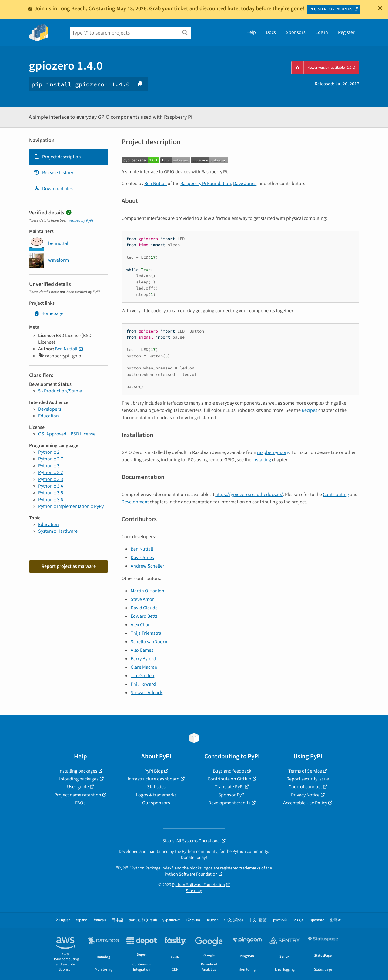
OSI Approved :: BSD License (67, 434)
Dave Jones (245, 184)
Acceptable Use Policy (305, 803)
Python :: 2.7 (51, 459)
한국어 (336, 920)
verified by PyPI (81, 220)
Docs (271, 32)
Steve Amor (142, 599)
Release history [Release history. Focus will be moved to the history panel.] (53, 173)
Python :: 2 (49, 452)
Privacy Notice (305, 795)
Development (135, 502)
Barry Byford (143, 659)
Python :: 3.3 (51, 479)
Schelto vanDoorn (149, 642)
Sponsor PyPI (232, 795)
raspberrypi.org (273, 452)
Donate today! (194, 857)
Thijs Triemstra (146, 633)
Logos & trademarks (156, 795)
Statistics (156, 787)
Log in (322, 32)
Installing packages (78, 771)
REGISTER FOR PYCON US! (331, 9)
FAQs (80, 803)
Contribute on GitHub (229, 779)
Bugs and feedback (232, 771)
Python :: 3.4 (51, 486)
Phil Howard (143, 684)
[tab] (69, 157)
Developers (50, 409)
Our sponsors (156, 803)
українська (171, 920)
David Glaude (144, 608)
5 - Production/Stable (60, 391)
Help (251, 32)
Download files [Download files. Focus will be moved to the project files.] (53, 189)
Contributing (336, 495)
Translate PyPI (229, 787)
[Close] (380, 8)
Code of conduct (305, 787)
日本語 (117, 920)
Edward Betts (144, 616)
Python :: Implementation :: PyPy (71, 506)
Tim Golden (142, 676)
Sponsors (296, 32)
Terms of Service (305, 771)
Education (48, 416)
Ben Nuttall (66, 349)
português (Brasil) (143, 920)
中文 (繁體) (258, 920)
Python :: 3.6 (51, 500)
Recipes (309, 410)
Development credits (229, 803)
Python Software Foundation (191, 874)
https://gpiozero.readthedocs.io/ (249, 495)
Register (346, 32)
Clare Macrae (144, 667)
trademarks (250, 868)
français (100, 920)
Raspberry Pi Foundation (206, 184)
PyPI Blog (154, 771)
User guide (78, 787)
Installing (262, 460)
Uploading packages (78, 779)
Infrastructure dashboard (154, 779)
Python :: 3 (49, 466)
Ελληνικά (193, 920)
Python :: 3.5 (51, 493)
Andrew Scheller (147, 566)
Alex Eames (142, 650)
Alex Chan (141, 625)
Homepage (48, 313)
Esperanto (316, 920)
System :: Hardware (58, 531)
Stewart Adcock (147, 693)
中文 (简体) (234, 920)
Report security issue (308, 779)
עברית (298, 920)
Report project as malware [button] (69, 566)
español (82, 920)
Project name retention (78, 795)
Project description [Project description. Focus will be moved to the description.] (57, 157)
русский (280, 920)
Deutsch (212, 920)
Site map (194, 891)
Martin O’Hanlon (147, 591)
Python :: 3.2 (51, 472)
